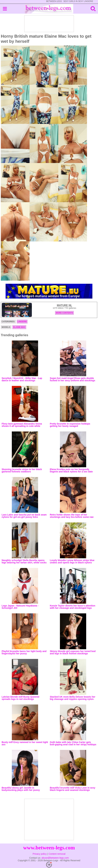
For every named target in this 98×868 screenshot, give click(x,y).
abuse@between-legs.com (55, 858)
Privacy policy (40, 854)
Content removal (57, 854)
